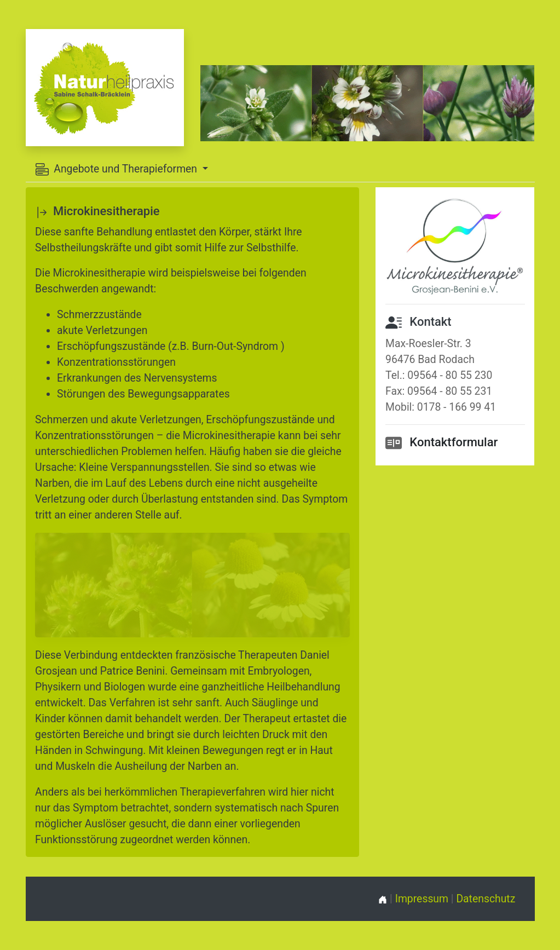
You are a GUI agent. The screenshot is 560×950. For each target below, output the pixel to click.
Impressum (422, 899)
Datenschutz (486, 899)
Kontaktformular (454, 442)
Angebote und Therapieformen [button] (118, 169)
